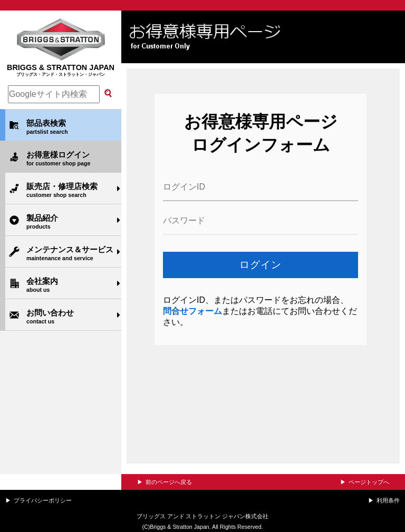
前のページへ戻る (169, 482)
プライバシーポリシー (43, 500)
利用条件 (388, 500)
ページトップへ (369, 482)
